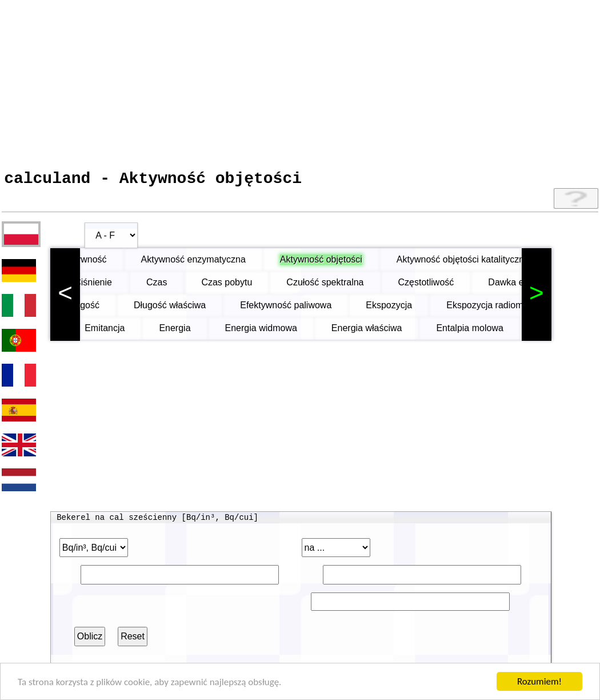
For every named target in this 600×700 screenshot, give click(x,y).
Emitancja (113, 332)
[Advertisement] (300, 82)
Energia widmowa (270, 332)
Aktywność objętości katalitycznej (487, 263)
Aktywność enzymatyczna (216, 263)
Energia (183, 332)
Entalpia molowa (478, 332)
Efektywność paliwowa (306, 309)
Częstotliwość (442, 286)
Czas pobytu (242, 286)
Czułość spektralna (340, 286)
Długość (103, 309)
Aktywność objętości (344, 263)
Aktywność (107, 263)
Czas (172, 286)
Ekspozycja (409, 309)
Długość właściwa (190, 309)
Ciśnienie (109, 286)
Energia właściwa (375, 332)
